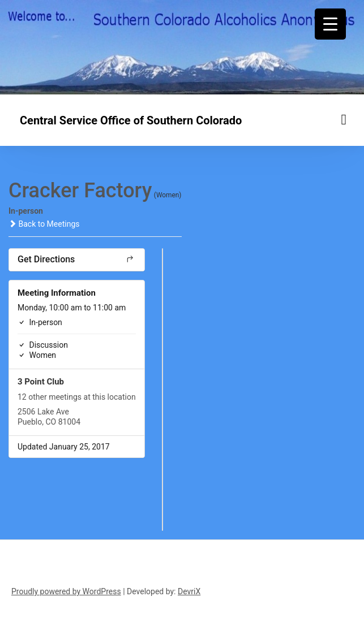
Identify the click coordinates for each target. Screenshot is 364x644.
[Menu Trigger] (330, 24)
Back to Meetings (44, 224)
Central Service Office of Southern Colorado (131, 120)
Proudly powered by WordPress (66, 591)
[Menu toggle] (344, 120)
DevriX (189, 591)
